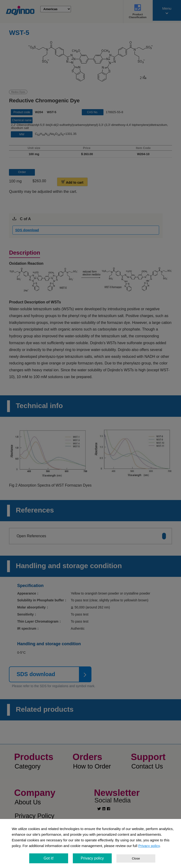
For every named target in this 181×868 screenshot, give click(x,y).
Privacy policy (149, 846)
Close (136, 858)
